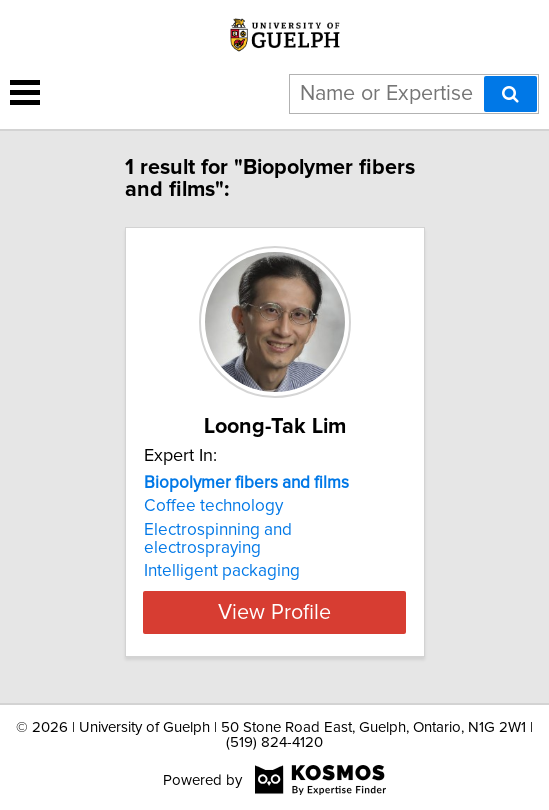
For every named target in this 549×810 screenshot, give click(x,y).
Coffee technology (213, 506)
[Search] (510, 94)
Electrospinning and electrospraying (218, 539)
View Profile (274, 612)
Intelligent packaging (222, 571)
